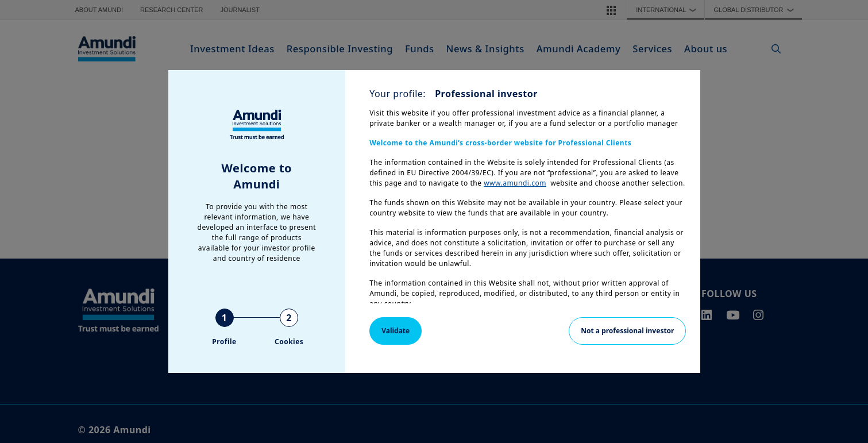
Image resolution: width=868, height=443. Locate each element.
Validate (396, 331)
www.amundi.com (515, 183)
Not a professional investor (627, 331)
